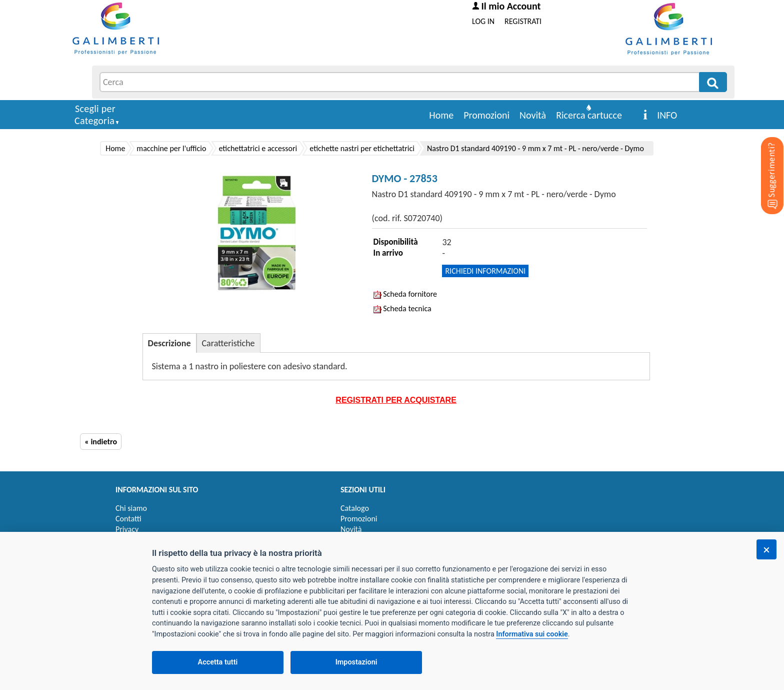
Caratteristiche (228, 343)
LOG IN (483, 21)
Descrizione (169, 343)
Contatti (128, 519)
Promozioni (486, 115)
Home (441, 115)
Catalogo (355, 508)
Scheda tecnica (402, 308)
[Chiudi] (766, 549)
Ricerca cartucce (589, 115)
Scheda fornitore (405, 294)
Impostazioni (356, 662)
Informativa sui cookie (532, 634)
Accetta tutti (218, 662)
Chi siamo (131, 508)
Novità (533, 115)
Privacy (127, 529)
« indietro (101, 442)
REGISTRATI (523, 21)
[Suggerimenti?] (764, 160)
